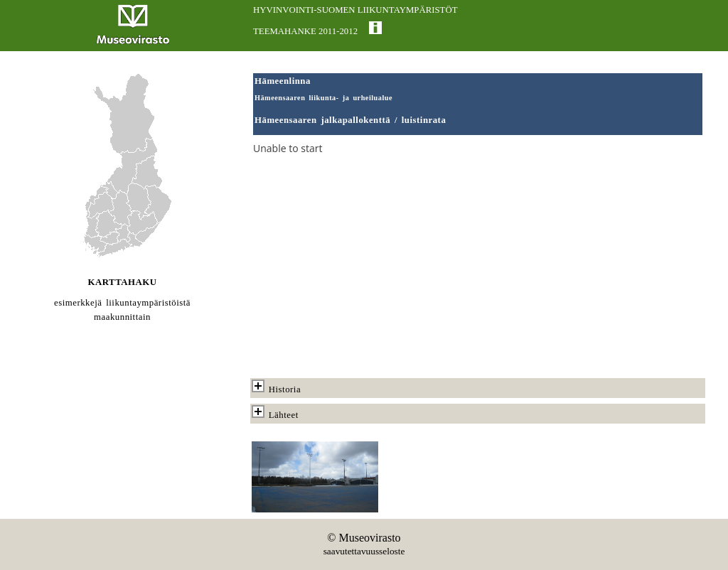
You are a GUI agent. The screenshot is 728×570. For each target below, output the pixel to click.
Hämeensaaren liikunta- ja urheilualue (323, 98)
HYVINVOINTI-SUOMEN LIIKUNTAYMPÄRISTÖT (355, 10)
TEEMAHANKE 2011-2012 (305, 31)
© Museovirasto (364, 538)
